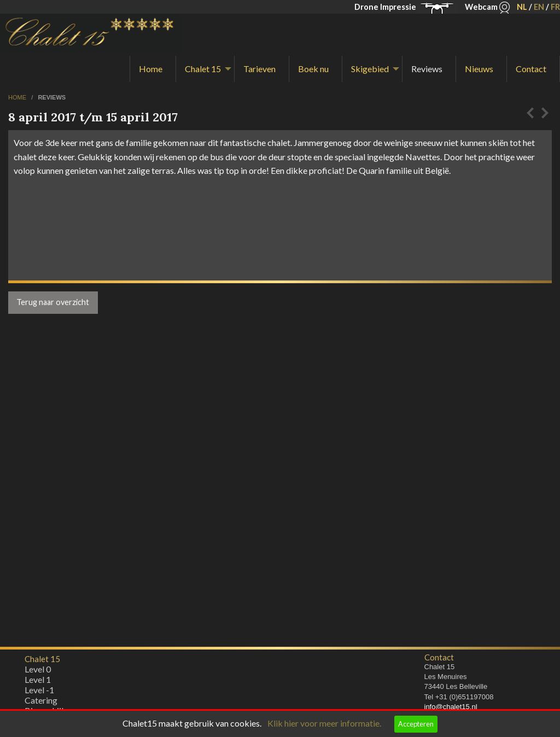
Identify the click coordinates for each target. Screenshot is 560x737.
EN (539, 7)
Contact (531, 69)
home (18, 97)
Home (151, 69)
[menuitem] (153, 69)
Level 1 (38, 682)
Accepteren (416, 724)
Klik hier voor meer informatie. (324, 723)
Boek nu (313, 69)
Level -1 (39, 692)
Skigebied (370, 69)
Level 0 (38, 672)
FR (555, 7)
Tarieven (259, 69)
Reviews (427, 69)
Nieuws (479, 69)
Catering (41, 703)
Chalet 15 (203, 69)
